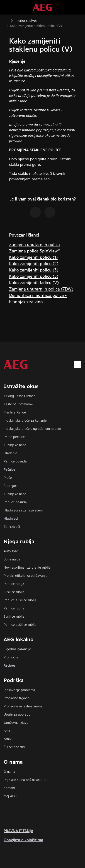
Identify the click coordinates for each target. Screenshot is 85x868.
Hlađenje (10, 453)
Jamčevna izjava (16, 722)
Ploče (8, 477)
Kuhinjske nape (15, 445)
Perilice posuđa (15, 461)
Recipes (10, 665)
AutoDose (11, 551)
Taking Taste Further (19, 396)
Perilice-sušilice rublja (20, 600)
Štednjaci (11, 485)
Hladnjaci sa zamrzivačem (23, 510)
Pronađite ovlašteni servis (23, 706)
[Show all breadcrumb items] (7, 20)
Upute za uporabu (17, 714)
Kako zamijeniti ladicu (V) (34, 282)
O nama (9, 771)
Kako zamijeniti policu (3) (34, 270)
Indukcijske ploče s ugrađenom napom (32, 428)
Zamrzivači (12, 526)
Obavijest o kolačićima (23, 840)
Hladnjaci (11, 518)
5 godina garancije (17, 649)
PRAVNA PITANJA (18, 831)
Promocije (11, 657)
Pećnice (9, 469)
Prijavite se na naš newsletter (26, 779)
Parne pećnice (14, 436)
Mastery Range (15, 412)
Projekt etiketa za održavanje (25, 575)
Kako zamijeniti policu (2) (34, 263)
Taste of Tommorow (18, 404)
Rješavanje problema (19, 690)
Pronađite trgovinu (17, 698)
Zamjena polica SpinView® (35, 251)
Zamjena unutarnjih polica (34, 244)
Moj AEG (10, 796)
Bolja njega (12, 559)
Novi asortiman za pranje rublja (27, 567)
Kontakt (9, 788)
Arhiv (8, 739)
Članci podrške (15, 747)
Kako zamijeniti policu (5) (34, 276)
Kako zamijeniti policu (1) (33, 257)
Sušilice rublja (14, 592)
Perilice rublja (14, 583)
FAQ (7, 730)
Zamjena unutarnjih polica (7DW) (41, 289)
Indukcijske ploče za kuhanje (25, 420)
